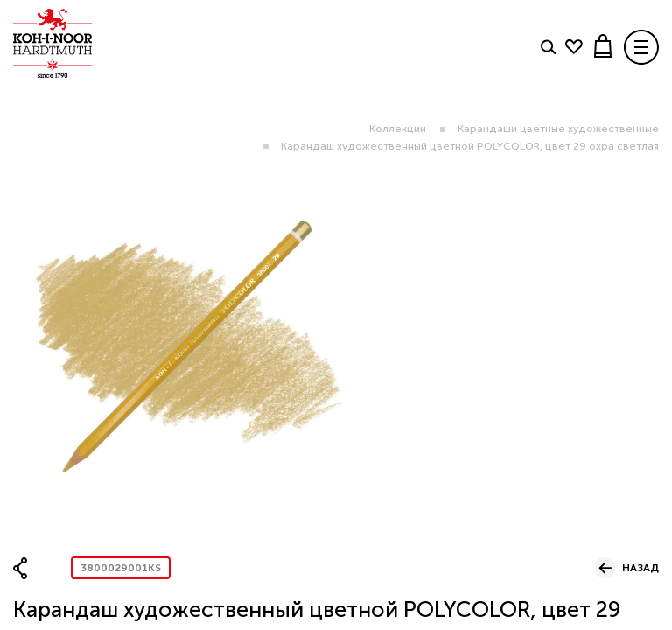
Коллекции (398, 129)
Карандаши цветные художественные (558, 129)
